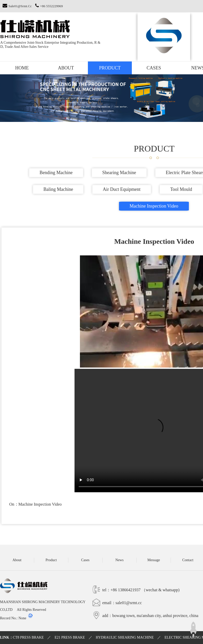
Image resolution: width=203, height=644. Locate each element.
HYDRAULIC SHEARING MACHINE (125, 637)
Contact (188, 560)
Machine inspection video (157, 206)
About (66, 68)
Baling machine (61, 189)
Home (22, 68)
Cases (154, 68)
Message (154, 560)
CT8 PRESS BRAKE (28, 637)
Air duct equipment (124, 189)
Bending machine (59, 173)
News (119, 560)
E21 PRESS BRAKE (70, 637)
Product (110, 68)
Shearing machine (122, 173)
